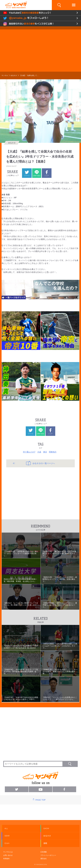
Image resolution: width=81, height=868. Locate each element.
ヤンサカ (5, 75)
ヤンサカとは (8, 852)
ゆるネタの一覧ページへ (40, 463)
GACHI (46, 828)
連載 (45, 843)
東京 (45, 452)
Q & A (7, 843)
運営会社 (44, 859)
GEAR (7, 836)
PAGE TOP (40, 800)
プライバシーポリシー (48, 855)
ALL (6, 828)
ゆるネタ (14, 75)
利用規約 (6, 859)
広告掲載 (44, 852)
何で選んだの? (29, 452)
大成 (39, 452)
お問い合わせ (8, 855)
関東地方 (53, 452)
